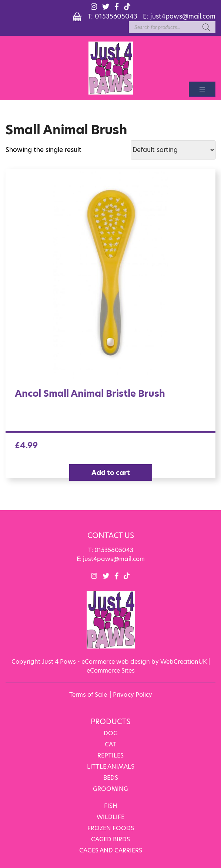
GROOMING (110, 788)
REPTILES (110, 755)
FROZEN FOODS (111, 828)
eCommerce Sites (111, 670)
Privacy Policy (133, 694)
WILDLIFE (110, 817)
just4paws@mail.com (183, 16)
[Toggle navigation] (202, 89)
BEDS (111, 777)
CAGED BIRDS (110, 839)
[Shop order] (173, 150)
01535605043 (116, 16)
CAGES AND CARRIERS (111, 850)
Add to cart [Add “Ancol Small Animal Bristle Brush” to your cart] (111, 473)
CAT (110, 744)
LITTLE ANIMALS (111, 766)
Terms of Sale (88, 694)
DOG (111, 733)
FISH (111, 806)
